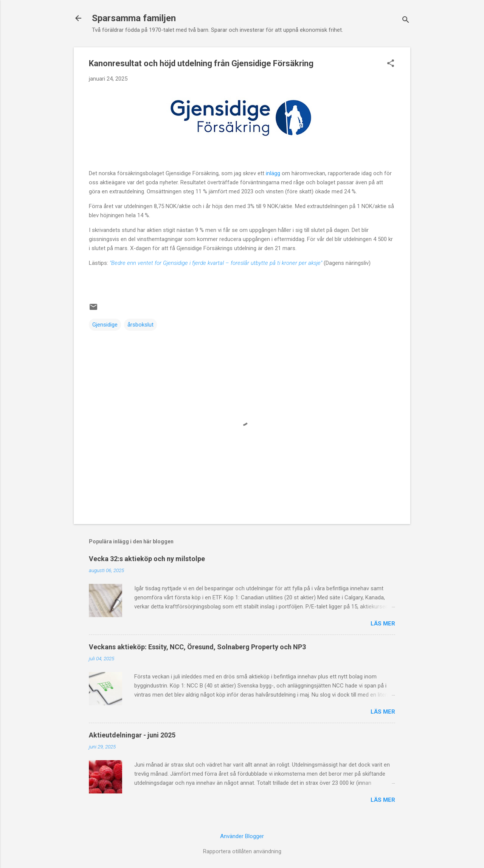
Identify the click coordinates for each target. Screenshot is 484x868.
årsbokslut (140, 325)
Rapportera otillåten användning (242, 851)
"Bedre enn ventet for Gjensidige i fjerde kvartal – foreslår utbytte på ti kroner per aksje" (216, 263)
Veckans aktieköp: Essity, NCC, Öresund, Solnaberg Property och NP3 (197, 647)
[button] (391, 64)
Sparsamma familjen (134, 18)
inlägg (273, 173)
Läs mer (383, 624)
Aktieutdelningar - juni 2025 (132, 735)
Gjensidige (105, 325)
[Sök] (406, 21)
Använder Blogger (242, 836)
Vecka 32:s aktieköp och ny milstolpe (147, 559)
